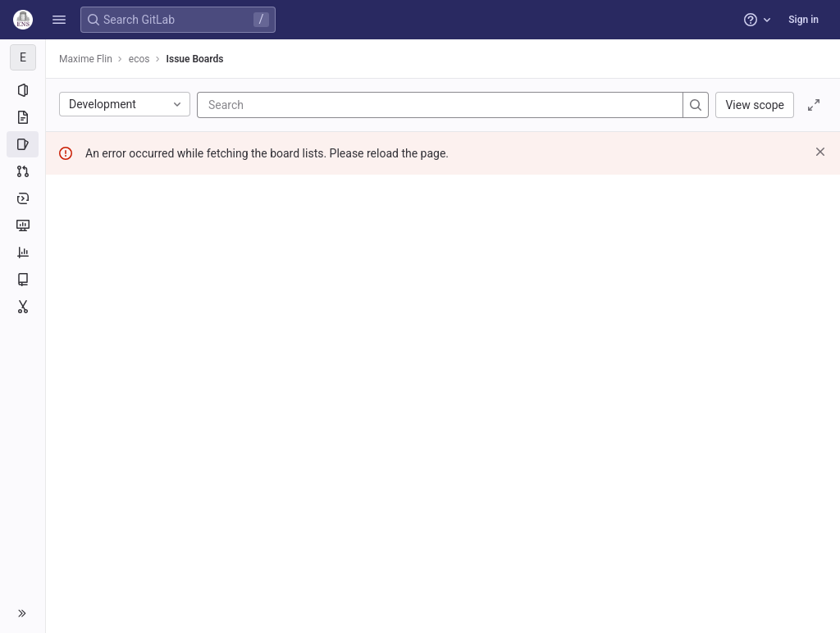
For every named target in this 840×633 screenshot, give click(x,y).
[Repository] (23, 117)
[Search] (307, 105)
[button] (59, 20)
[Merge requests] (23, 171)
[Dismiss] (820, 152)
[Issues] (23, 144)
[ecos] (23, 57)
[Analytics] (23, 253)
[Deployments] (23, 198)
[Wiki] (23, 280)
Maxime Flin (86, 59)
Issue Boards (195, 59)
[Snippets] (23, 307)
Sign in (803, 20)
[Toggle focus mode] (814, 105)
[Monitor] (23, 225)
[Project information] (23, 90)
